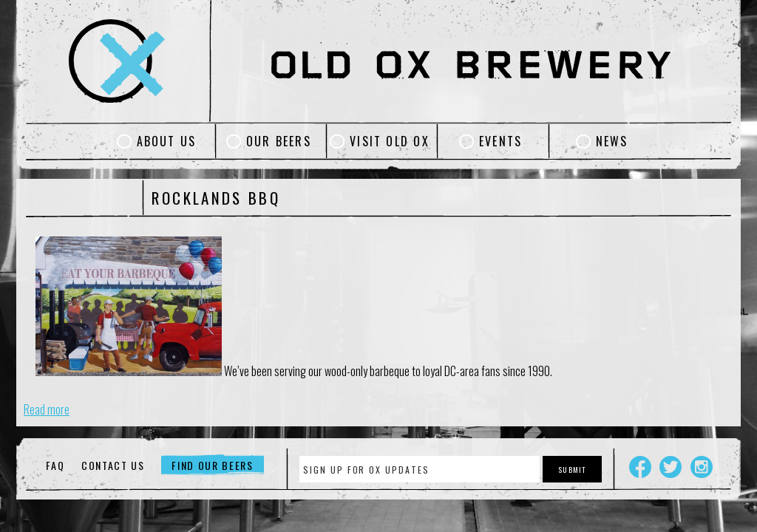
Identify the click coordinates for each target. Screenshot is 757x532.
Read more (47, 409)
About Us (167, 141)
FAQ (55, 465)
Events (500, 141)
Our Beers (279, 141)
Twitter (671, 467)
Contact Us (113, 465)
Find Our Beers (213, 465)
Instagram (702, 467)
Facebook (640, 467)
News (612, 141)
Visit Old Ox (390, 141)
